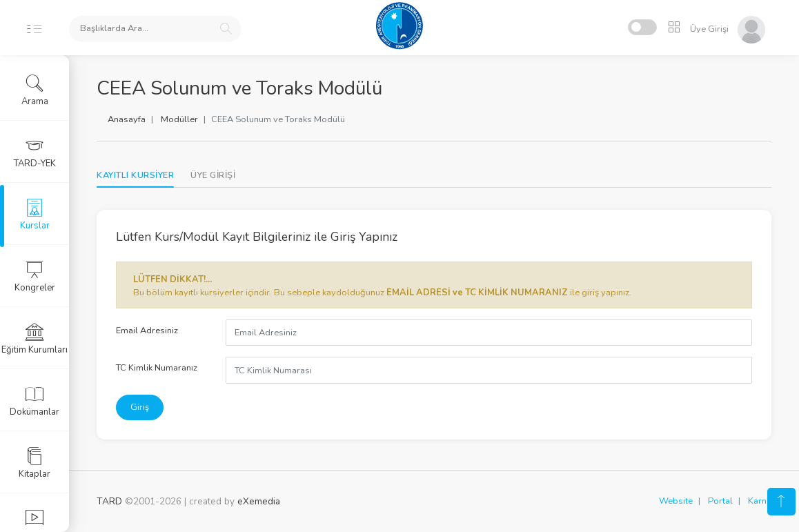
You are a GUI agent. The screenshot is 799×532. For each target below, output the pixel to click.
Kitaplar (34, 463)
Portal (720, 501)
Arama (35, 90)
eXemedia (259, 501)
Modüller (179, 119)
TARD (109, 501)
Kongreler (35, 277)
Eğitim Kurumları (34, 339)
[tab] (213, 176)
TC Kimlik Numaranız (157, 368)
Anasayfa (127, 119)
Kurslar (35, 215)
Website (676, 501)
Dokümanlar (34, 401)
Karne (760, 501)
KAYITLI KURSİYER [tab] (135, 175)
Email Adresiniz (147, 331)
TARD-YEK (35, 152)
